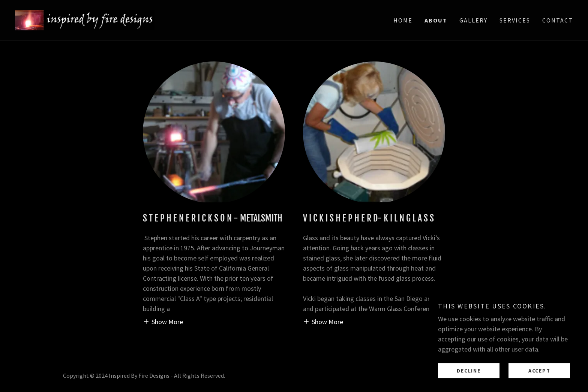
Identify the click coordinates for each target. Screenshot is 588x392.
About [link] (436, 20)
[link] (85, 19)
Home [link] (403, 20)
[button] (163, 321)
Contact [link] (558, 20)
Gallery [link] (473, 20)
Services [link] (515, 20)
